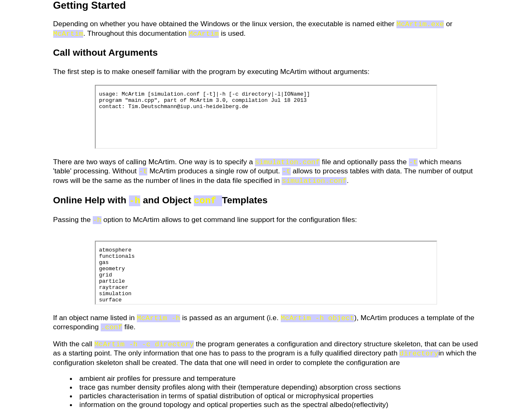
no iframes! (266, 116)
